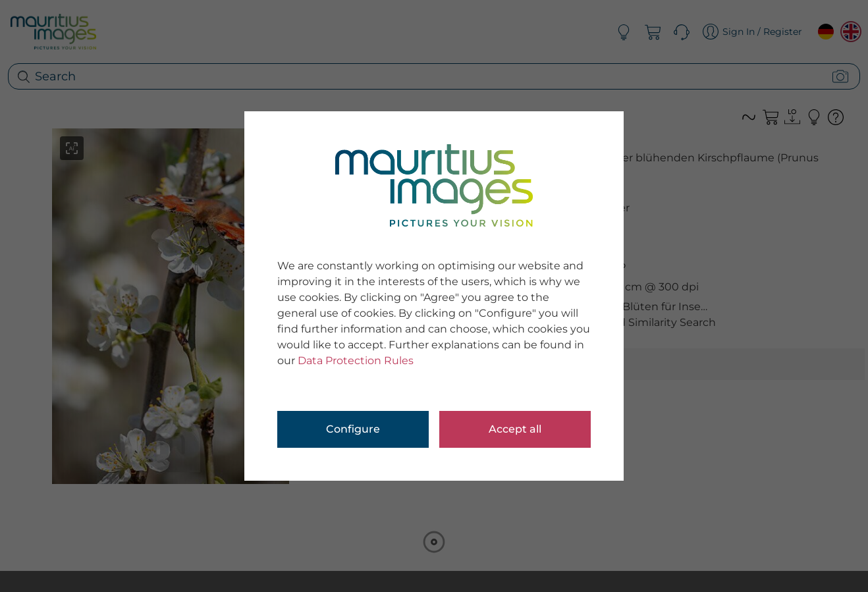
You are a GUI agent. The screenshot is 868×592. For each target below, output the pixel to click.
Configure (353, 429)
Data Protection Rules (356, 361)
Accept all (515, 429)
